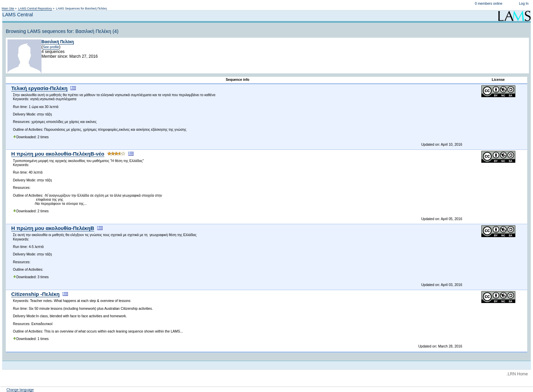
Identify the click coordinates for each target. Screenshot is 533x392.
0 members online (489, 4)
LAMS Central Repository (35, 8)
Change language (20, 390)
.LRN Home (517, 374)
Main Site (8, 8)
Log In (524, 4)
